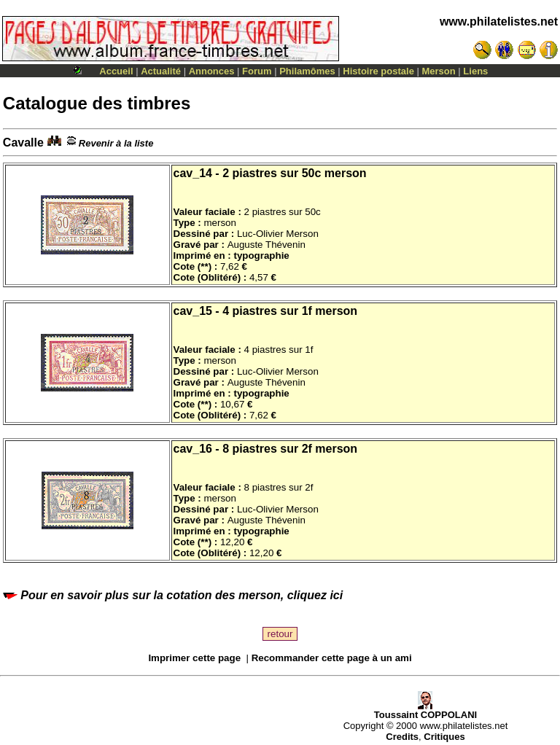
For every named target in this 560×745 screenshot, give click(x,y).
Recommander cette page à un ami (332, 658)
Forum (257, 71)
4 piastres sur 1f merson (290, 311)
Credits (402, 737)
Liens (475, 71)
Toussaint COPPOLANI (425, 710)
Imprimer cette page (194, 658)
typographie (261, 256)
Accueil (116, 71)
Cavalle (32, 143)
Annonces (212, 71)
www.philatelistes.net (499, 22)
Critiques (444, 737)
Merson (439, 71)
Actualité (161, 71)
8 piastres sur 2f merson (290, 449)
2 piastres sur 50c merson (294, 173)
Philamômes (307, 71)
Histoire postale (378, 71)
